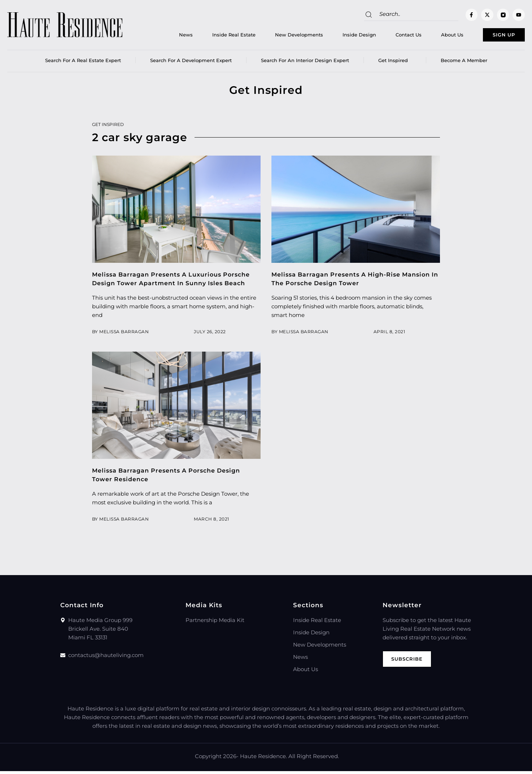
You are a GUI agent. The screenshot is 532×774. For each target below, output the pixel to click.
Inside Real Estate (214, 36)
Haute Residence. (263, 759)
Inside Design (340, 36)
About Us (433, 36)
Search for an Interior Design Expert (305, 63)
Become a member (464, 63)
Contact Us (389, 36)
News (166, 36)
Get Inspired (395, 63)
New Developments (280, 36)
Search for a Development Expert (191, 63)
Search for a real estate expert (83, 63)
